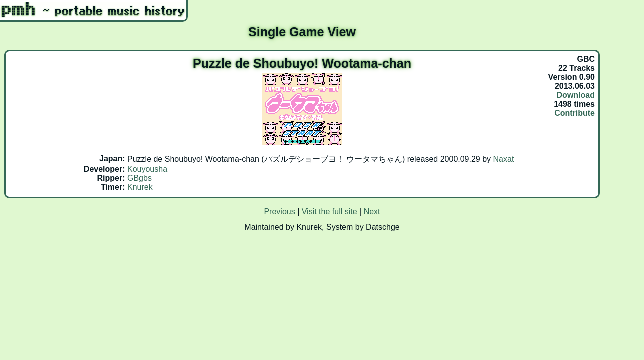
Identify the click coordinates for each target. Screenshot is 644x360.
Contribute (575, 113)
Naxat (504, 159)
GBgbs (139, 178)
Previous (279, 212)
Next (372, 212)
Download (576, 95)
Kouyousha (147, 169)
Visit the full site (330, 212)
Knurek (140, 187)
